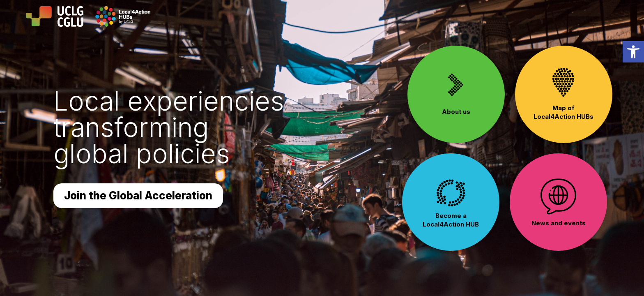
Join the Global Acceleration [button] (138, 195)
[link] (633, 52)
